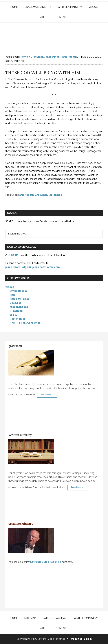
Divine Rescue (19, 291)
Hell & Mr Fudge (20, 299)
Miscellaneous (19, 307)
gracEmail (15, 346)
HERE (15, 255)
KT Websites (74, 639)
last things (55, 195)
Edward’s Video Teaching (46, 562)
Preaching (16, 311)
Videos (10, 287)
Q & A (13, 315)
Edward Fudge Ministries (54, 36)
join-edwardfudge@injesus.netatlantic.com (33, 267)
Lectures (16, 303)
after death (27, 195)
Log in (88, 639)
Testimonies (18, 319)
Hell (12, 295)
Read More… (47, 395)
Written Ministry (20, 435)
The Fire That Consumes (25, 323)
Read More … (78, 487)
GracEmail (41, 195)
